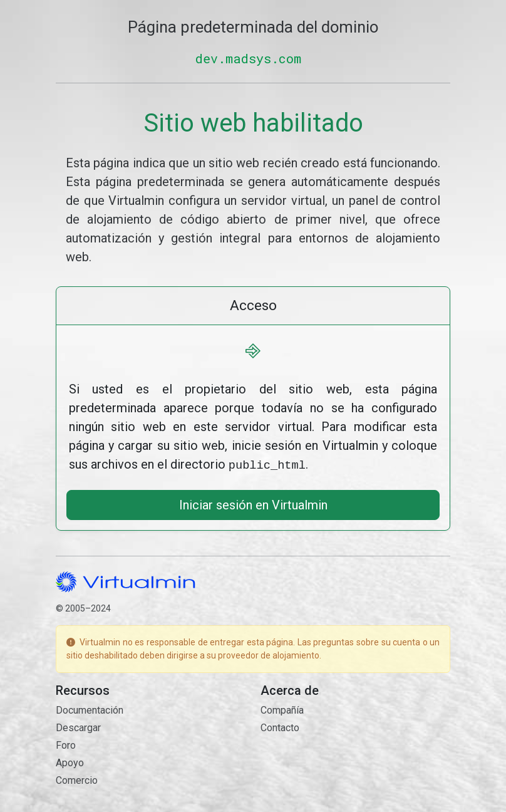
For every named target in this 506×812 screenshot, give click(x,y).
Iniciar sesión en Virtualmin (253, 504)
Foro (66, 744)
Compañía (282, 709)
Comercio (77, 779)
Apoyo (70, 762)
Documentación (90, 709)
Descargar (78, 726)
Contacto (280, 726)
